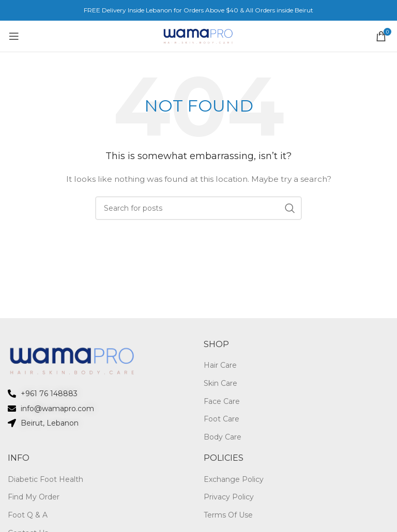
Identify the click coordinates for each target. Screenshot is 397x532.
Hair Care (220, 365)
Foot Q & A (28, 515)
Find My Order (34, 497)
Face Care (222, 401)
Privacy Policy (229, 497)
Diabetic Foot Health (45, 479)
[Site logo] (198, 36)
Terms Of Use (228, 515)
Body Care (223, 437)
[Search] (198, 208)
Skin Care (220, 383)
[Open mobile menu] (14, 36)
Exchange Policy (234, 479)
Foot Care (222, 419)
